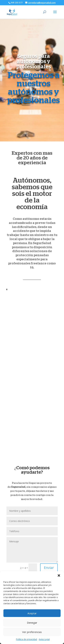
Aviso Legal (44, 639)
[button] (59, 575)
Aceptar (32, 613)
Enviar (49, 568)
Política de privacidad (27, 639)
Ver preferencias (32, 632)
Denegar (32, 623)
